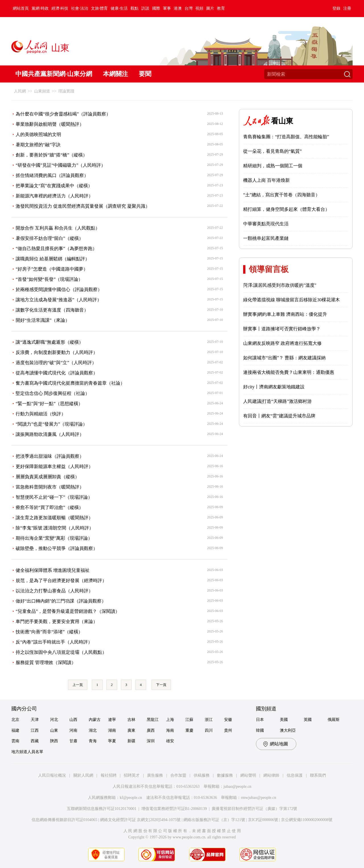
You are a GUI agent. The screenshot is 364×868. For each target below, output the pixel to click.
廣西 (151, 730)
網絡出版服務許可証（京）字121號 (214, 820)
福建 (15, 730)
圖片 (210, 8)
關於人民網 (83, 775)
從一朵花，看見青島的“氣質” (272, 151)
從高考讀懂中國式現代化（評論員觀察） (57, 373)
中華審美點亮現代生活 (266, 224)
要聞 (145, 74)
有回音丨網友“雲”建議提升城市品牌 (279, 416)
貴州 (228, 730)
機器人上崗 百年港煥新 (266, 180)
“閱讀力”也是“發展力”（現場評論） (51, 424)
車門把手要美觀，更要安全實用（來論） (57, 621)
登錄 (336, 8)
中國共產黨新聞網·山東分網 (54, 74)
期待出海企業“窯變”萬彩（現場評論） (54, 538)
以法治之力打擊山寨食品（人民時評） (54, 591)
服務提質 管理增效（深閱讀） (46, 662)
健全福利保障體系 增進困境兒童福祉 (53, 570)
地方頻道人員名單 (27, 752)
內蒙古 (95, 720)
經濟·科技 (60, 8)
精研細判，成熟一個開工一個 (273, 166)
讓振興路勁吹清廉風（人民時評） (50, 434)
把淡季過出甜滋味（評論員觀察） (50, 456)
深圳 (151, 741)
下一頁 (161, 685)
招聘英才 (132, 775)
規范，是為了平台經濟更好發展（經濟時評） (61, 581)
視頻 (199, 8)
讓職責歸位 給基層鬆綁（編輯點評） (53, 259)
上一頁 (78, 685)
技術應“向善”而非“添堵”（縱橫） (49, 632)
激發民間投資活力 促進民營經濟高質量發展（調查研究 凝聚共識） (83, 206)
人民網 (20, 91)
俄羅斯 (334, 720)
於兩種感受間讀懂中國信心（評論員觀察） (59, 289)
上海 (170, 720)
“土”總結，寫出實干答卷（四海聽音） (282, 195)
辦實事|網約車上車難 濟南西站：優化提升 (285, 314)
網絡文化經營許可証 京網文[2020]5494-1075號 (140, 820)
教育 (221, 8)
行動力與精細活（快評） (41, 414)
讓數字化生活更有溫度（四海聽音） (52, 310)
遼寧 (112, 720)
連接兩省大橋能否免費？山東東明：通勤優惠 (289, 372)
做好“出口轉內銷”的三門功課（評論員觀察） (61, 601)
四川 (209, 730)
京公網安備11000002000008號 (307, 820)
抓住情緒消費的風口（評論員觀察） (52, 175)
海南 (170, 730)
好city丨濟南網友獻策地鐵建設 (274, 387)
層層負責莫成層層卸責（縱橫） (47, 477)
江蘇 (189, 720)
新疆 (131, 741)
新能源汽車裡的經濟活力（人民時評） (54, 196)
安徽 (228, 720)
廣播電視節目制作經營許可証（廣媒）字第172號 (254, 809)
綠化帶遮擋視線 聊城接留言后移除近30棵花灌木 (291, 300)
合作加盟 (178, 775)
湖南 (112, 730)
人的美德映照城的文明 (38, 134)
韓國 (260, 730)
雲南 (15, 741)
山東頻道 (42, 91)
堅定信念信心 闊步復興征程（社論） (53, 393)
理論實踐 (66, 91)
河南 (73, 730)
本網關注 (115, 74)
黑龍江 (153, 720)
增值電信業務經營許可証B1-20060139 (174, 809)
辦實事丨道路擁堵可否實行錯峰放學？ (282, 329)
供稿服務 (202, 775)
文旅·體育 (100, 8)
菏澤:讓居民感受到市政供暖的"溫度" (280, 285)
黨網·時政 (40, 8)
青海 (93, 741)
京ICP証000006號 (263, 820)
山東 (54, 730)
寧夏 (112, 741)
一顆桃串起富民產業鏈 (266, 238)
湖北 (93, 730)
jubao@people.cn (237, 786)
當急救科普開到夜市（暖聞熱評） (50, 487)
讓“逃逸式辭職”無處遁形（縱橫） (49, 342)
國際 (156, 8)
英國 (308, 720)
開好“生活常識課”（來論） (43, 320)
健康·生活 (119, 8)
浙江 (209, 720)
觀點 (135, 8)
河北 (54, 720)
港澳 (178, 8)
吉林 (131, 720)
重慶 (189, 730)
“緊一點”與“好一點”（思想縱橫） (49, 404)
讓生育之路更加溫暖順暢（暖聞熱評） (54, 518)
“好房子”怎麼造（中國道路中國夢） (52, 269)
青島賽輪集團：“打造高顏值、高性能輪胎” (286, 137)
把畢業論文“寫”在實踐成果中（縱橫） (54, 186)
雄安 (170, 741)
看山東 (282, 121)
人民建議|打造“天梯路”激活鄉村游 (277, 401)
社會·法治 (80, 8)
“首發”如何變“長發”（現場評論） (49, 279)
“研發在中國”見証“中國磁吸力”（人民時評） (61, 165)
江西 (35, 730)
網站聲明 (248, 775)
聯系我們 (318, 775)
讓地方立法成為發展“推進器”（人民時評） (59, 300)
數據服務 (225, 775)
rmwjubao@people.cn (258, 798)
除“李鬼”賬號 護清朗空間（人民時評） (55, 528)
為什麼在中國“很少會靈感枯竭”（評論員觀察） (63, 114)
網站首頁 (21, 8)
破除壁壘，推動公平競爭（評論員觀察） (57, 548)
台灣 (189, 8)
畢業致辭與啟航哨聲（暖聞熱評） (50, 124)
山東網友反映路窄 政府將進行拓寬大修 (282, 343)
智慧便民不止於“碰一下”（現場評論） (54, 497)
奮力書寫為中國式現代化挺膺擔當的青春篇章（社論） (70, 383)
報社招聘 (109, 775)
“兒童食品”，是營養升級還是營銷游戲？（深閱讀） (68, 611)
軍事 (167, 8)
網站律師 (271, 775)
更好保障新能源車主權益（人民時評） (54, 466)
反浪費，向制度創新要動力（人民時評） (57, 352)
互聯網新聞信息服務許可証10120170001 (102, 809)
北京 (15, 720)
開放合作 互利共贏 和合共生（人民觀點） (58, 228)
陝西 (54, 741)
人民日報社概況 (52, 775)
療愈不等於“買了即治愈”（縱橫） (49, 507)
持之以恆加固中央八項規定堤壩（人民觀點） (61, 652)
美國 (284, 720)
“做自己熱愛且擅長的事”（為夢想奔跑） (56, 249)
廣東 (131, 730)
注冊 (347, 8)
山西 (73, 720)
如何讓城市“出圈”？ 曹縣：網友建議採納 (284, 358)
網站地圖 (279, 744)
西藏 (35, 741)
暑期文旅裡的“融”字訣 (38, 145)
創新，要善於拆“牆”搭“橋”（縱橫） (51, 155)
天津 (35, 720)
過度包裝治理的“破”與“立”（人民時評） (56, 363)
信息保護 (295, 775)
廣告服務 (155, 775)
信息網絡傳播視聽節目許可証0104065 (64, 820)
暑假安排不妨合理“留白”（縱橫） (49, 238)
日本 (260, 720)
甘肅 (73, 741)
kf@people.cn (131, 798)
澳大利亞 (288, 730)
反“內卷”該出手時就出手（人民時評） (54, 642)
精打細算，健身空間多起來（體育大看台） (286, 209)
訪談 (145, 8)
